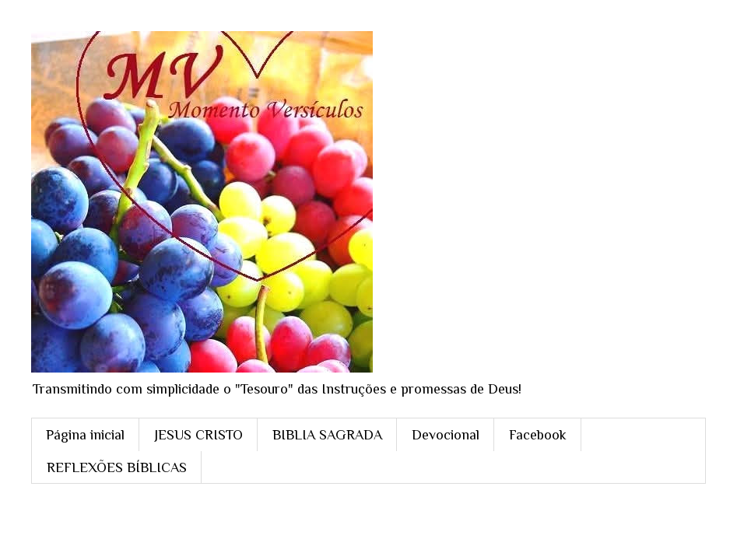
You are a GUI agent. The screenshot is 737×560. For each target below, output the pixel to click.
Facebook (538, 435)
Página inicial (85, 435)
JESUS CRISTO (198, 435)
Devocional (446, 435)
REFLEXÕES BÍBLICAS (117, 467)
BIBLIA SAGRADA (327, 435)
